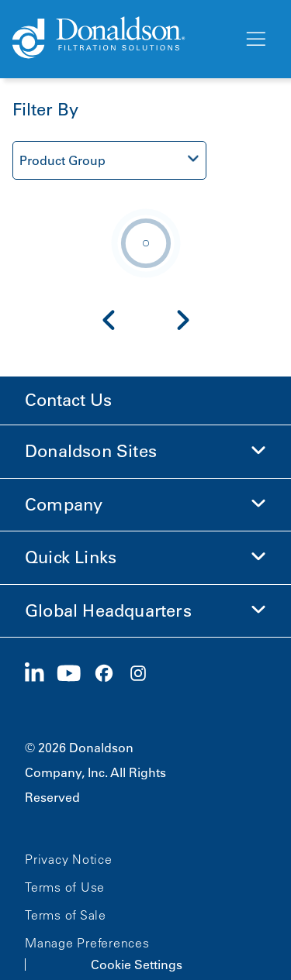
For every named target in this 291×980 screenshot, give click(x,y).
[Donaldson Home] (121, 39)
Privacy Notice (69, 859)
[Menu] (255, 40)
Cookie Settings (137, 965)
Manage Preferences (87, 943)
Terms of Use (65, 887)
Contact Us (68, 400)
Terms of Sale (66, 915)
